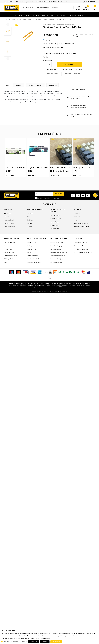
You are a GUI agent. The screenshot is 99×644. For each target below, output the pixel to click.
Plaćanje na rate (32, 249)
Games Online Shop (9, 19)
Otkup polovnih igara (10, 256)
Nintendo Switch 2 (10, 223)
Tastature (30, 213)
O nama (7, 246)
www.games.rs (40, 291)
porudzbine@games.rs (25, 2)
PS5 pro (6, 217)
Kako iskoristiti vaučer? (34, 262)
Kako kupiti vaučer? (33, 259)
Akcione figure (55, 215)
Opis (8, 85)
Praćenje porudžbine (57, 242)
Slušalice (30, 220)
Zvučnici (30, 227)
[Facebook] (73, 195)
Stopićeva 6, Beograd (80, 242)
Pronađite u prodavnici (35, 85)
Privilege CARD (9, 259)
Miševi (29, 217)
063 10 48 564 (11, 2)
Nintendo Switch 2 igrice (81, 227)
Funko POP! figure (56, 219)
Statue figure (55, 222)
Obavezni (6, 642)
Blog (5, 262)
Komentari (19, 85)
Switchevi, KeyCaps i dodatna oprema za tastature (45, 19)
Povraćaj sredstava (56, 262)
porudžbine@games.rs (81, 249)
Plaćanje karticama (33, 246)
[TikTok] (88, 195)
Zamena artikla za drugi (58, 256)
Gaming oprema (26, 19)
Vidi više (46, 57)
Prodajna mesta (44, 8)
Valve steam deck (10, 227)
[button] (78, 8)
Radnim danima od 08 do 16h (83, 252)
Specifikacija (52, 85)
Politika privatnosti (33, 256)
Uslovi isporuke (32, 252)
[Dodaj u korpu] (69, 64)
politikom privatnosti (52, 198)
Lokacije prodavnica (10, 242)
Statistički (15, 642)
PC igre (76, 220)
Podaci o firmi (8, 249)
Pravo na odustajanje (57, 259)
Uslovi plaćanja (32, 242)
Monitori (30, 223)
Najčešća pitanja (90, 2)
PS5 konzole (8, 213)
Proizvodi (18, 19)
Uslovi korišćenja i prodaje (58, 246)
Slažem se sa (48, 198)
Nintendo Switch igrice (81, 223)
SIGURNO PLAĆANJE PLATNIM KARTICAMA (49, 2)
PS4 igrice (77, 217)
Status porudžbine (30, 8)
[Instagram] (78, 195)
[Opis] (8, 85)
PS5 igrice (77, 213)
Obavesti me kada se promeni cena (84, 36)
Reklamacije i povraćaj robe (59, 252)
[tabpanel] (27, 36)
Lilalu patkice (55, 225)
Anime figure (55, 228)
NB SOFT (53, 291)
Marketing (24, 642)
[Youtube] (83, 195)
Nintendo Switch (9, 220)
